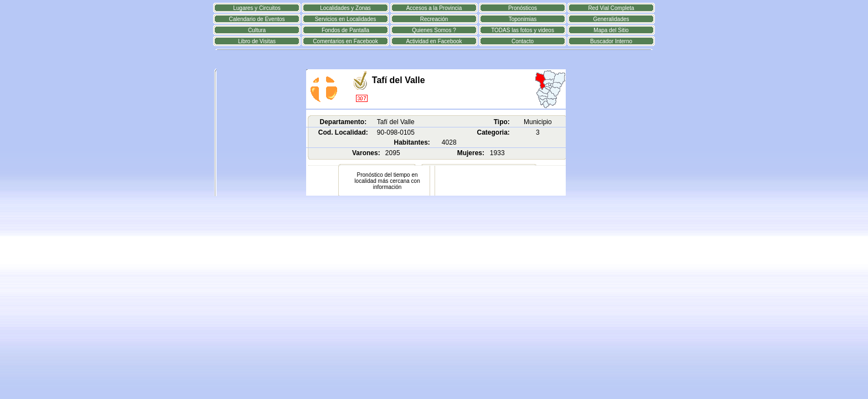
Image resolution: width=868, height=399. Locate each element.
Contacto (523, 41)
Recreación (434, 19)
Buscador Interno (611, 41)
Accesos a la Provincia (434, 8)
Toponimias (523, 19)
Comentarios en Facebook (345, 41)
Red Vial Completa (611, 8)
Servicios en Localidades (346, 19)
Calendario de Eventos (257, 19)
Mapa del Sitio (611, 30)
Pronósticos (523, 8)
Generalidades (611, 19)
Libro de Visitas (257, 41)
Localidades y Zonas (345, 8)
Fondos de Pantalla (345, 30)
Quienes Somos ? (434, 30)
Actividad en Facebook (434, 41)
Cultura (257, 30)
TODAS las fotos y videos (523, 30)
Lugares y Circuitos (257, 8)
